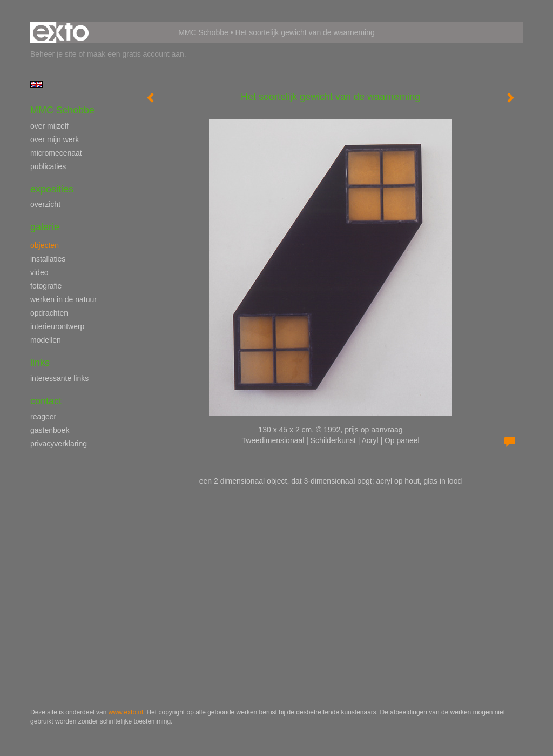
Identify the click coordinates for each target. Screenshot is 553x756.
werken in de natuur (63, 299)
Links (40, 363)
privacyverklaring (59, 444)
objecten (45, 245)
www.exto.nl (126, 712)
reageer (43, 417)
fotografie (46, 286)
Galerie (45, 227)
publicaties (48, 166)
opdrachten (49, 313)
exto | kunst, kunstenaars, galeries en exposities (61, 32)
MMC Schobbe (203, 32)
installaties (48, 259)
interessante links (59, 378)
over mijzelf (49, 126)
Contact (46, 401)
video (39, 272)
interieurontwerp (57, 326)
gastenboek (50, 430)
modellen (46, 340)
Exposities (52, 189)
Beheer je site (53, 54)
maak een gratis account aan (136, 54)
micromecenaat (56, 153)
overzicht (45, 204)
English (36, 84)
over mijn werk (55, 139)
